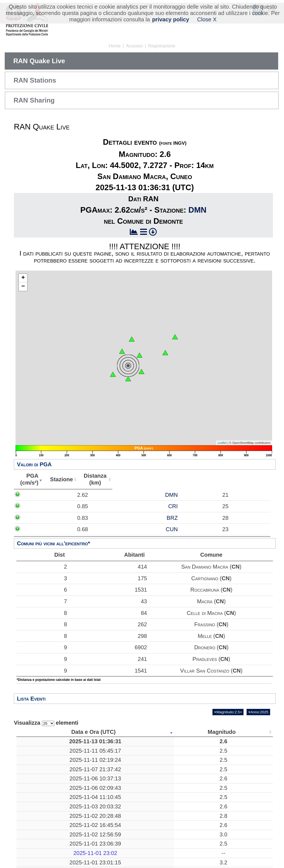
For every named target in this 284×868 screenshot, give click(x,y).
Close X (207, 19)
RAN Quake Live (39, 61)
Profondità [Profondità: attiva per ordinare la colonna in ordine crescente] (172, 732)
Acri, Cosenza (131, 827)
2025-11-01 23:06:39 (44, 864)
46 (237, 780)
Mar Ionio (131, 757)
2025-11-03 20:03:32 (44, 827)
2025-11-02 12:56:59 (44, 855)
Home (115, 46)
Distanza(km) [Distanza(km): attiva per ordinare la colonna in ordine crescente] (174, 479)
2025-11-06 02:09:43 (44, 801)
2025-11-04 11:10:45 (44, 814)
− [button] (23, 287)
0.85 (67, 516)
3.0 (88, 855)
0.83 (67, 535)
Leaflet (222, 443)
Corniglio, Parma (131, 864)
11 (174, 846)
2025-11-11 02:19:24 (44, 767)
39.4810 (207, 827)
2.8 (88, 836)
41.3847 (207, 780)
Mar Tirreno (131, 767)
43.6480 (207, 814)
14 (174, 745)
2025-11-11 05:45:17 (44, 757)
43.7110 (207, 836)
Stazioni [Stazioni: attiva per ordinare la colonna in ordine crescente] (235, 732)
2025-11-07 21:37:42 (44, 780)
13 (237, 792)
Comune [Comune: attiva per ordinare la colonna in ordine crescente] (254, 479)
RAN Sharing (34, 100)
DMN (197, 210)
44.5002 (207, 745)
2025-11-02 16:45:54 (44, 846)
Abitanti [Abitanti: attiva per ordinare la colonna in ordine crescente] (223, 479)
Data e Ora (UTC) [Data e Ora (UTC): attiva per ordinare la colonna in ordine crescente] (42, 732)
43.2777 (207, 792)
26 (237, 827)
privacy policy (170, 19)
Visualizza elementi (46, 723)
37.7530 (207, 801)
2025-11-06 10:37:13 (44, 792)
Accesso (134, 46)
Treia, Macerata (131, 792)
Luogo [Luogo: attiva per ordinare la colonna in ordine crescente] (129, 732)
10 (174, 814)
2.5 (88, 757)
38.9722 (207, 855)
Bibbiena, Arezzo (131, 836)
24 (237, 801)
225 (174, 855)
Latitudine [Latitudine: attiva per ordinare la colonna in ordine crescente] (205, 732)
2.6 (88, 745)
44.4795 (207, 864)
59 (237, 836)
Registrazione (162, 46)
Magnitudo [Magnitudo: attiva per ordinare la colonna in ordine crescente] (86, 732)
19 (174, 757)
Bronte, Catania (131, 801)
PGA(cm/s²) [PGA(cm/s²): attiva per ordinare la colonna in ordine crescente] (58, 479)
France (131, 846)
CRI (139, 516)
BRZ (139, 535)
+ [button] (23, 278)
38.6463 (207, 767)
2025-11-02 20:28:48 (44, 836)
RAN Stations (35, 80)
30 (174, 792)
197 (174, 767)
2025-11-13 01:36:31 (44, 745)
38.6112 (207, 757)
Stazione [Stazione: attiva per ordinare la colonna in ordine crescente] (123, 479)
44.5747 (207, 846)
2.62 (67, 498)
